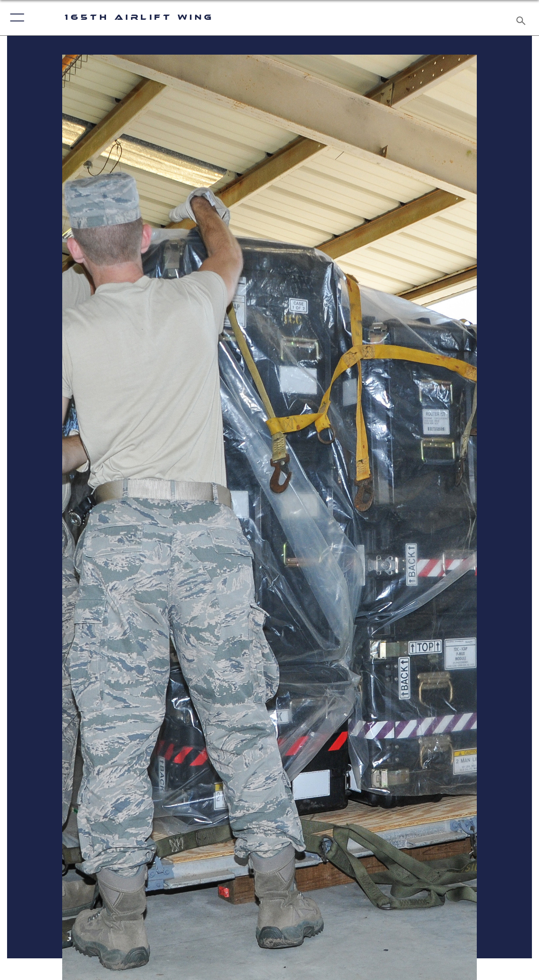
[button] (15, 18)
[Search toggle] (522, 18)
